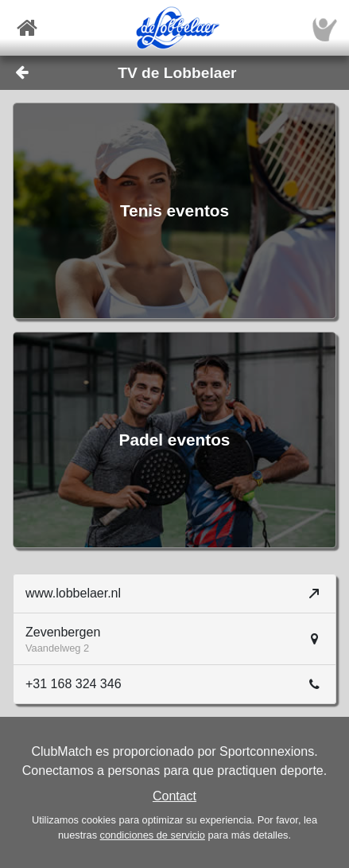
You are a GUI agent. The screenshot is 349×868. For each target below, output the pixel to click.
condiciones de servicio (153, 835)
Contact (174, 796)
